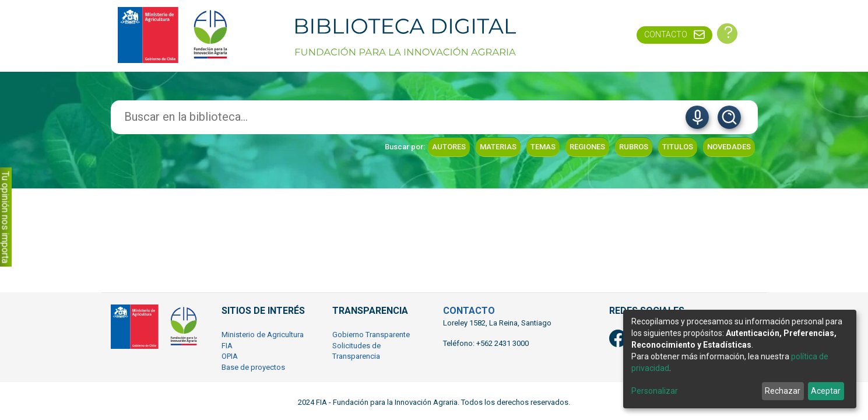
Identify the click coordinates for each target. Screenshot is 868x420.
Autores (449, 147)
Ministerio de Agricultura (263, 335)
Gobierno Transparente (371, 335)
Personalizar (655, 391)
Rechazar (783, 391)
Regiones (587, 147)
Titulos (678, 147)
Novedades (729, 147)
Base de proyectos (253, 367)
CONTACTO (469, 311)
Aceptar (826, 391)
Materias (498, 147)
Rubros (634, 147)
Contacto (666, 34)
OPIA (230, 356)
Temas (543, 147)
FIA (227, 346)
